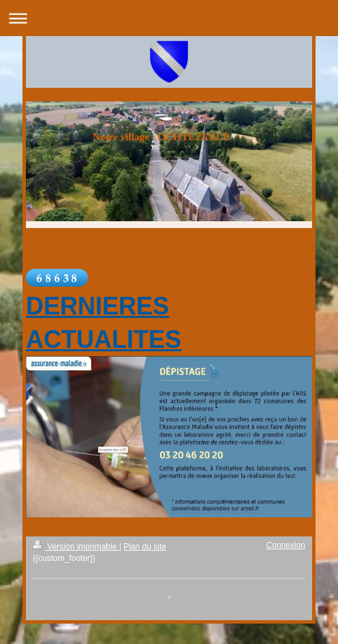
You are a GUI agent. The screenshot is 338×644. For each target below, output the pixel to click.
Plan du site (145, 547)
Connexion (286, 545)
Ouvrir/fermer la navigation (169, 18)
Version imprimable (76, 547)
